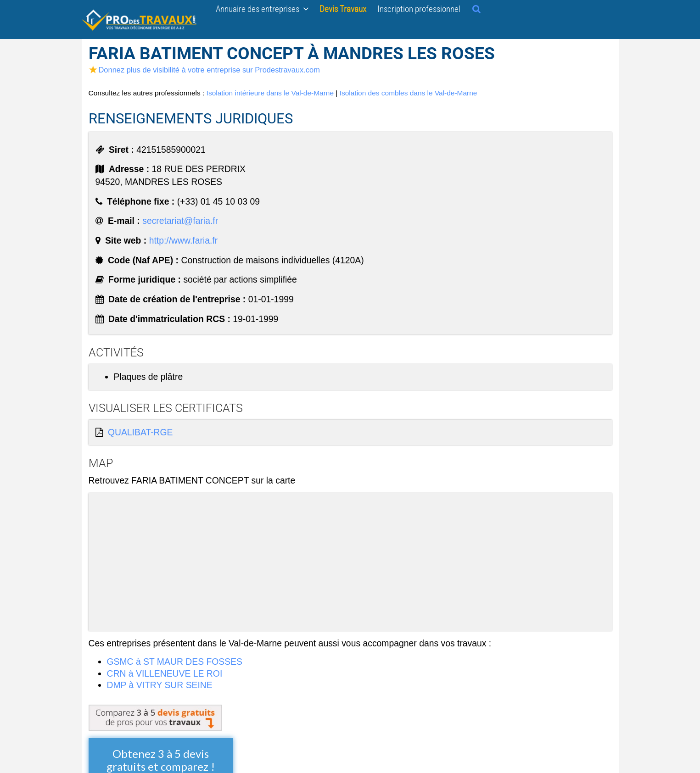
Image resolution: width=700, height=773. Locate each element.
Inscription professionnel (419, 9)
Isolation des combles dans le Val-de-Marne (409, 93)
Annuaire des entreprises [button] (262, 9)
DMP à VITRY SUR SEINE (160, 685)
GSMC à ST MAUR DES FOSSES (175, 662)
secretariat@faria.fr (180, 221)
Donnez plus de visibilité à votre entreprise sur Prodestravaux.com (204, 70)
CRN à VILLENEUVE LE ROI (165, 673)
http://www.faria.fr (184, 240)
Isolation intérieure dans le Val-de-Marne (270, 93)
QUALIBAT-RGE (140, 432)
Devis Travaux (343, 9)
